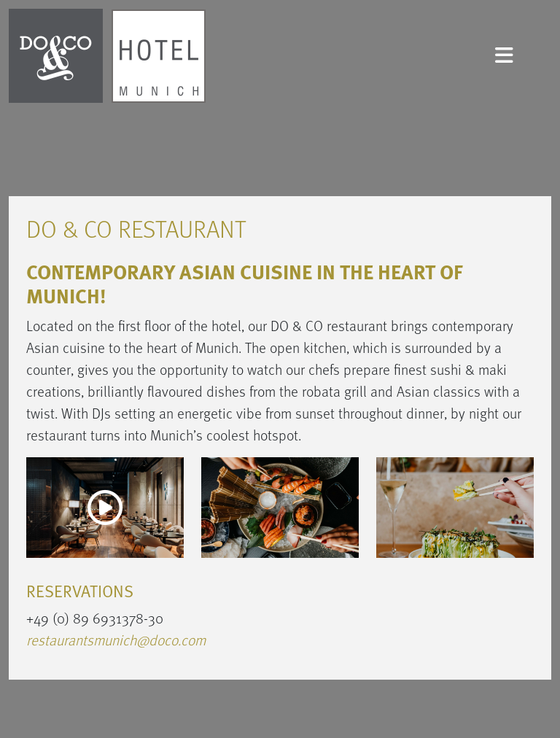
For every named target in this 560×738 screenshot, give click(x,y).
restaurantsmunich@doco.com (116, 640)
